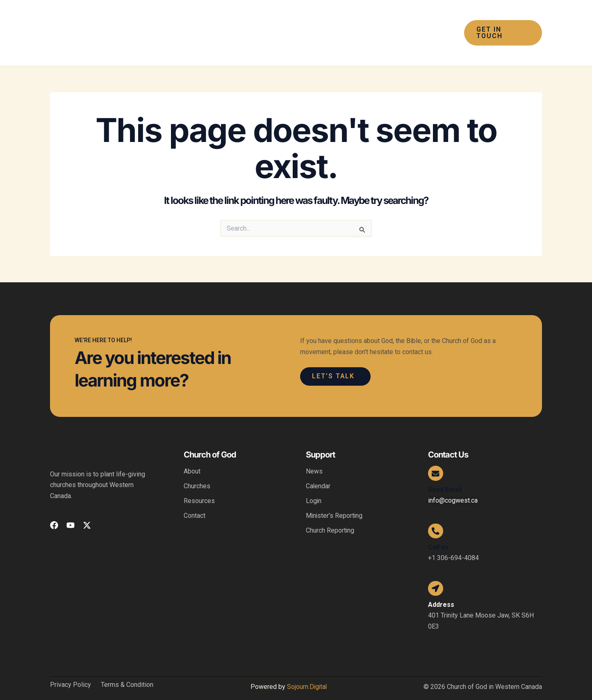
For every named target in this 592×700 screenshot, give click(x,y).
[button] (242, 25)
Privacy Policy (71, 673)
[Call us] (436, 517)
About (192, 456)
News (314, 456)
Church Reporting (330, 515)
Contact (195, 500)
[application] (251, 25)
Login (314, 485)
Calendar (318, 470)
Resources (199, 485)
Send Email (445, 475)
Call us (438, 534)
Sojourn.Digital (307, 675)
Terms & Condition (127, 673)
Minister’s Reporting (335, 500)
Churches (197, 470)
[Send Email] (436, 458)
